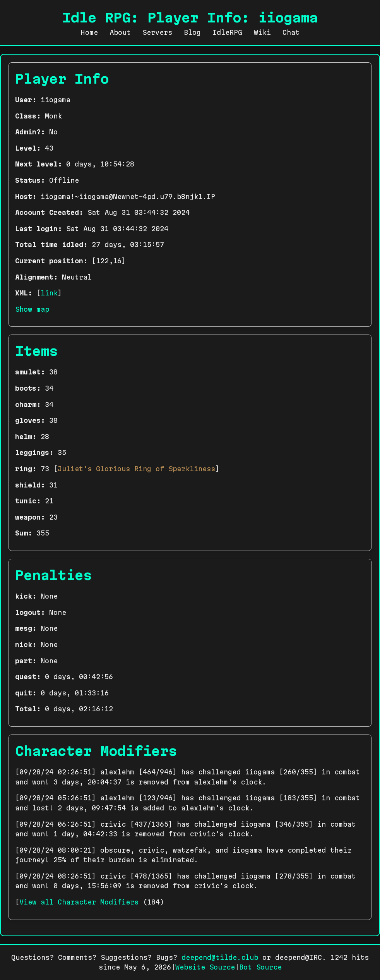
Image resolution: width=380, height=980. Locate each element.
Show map (32, 309)
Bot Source (260, 967)
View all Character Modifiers (79, 902)
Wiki (262, 32)
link (49, 293)
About (120, 32)
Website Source (205, 967)
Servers (157, 32)
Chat (291, 32)
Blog (192, 32)
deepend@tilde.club (220, 957)
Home (89, 32)
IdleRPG (227, 32)
